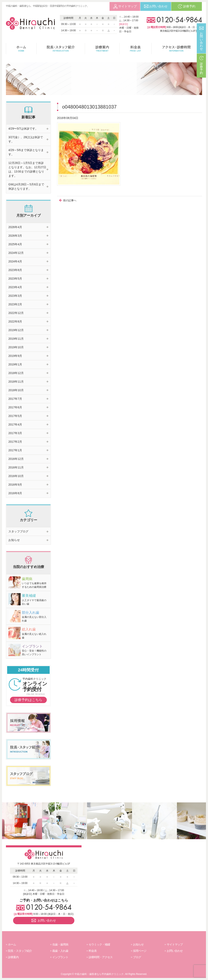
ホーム (12, 944)
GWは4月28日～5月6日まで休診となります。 (26, 186)
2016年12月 (16, 459)
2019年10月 (16, 347)
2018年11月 (16, 382)
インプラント (60, 957)
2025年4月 (15, 244)
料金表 (93, 951)
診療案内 (13, 957)
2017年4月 (15, 424)
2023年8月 (15, 270)
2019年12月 (16, 330)
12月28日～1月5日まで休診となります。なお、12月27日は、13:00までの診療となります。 (27, 169)
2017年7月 (15, 399)
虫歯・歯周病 (60, 944)
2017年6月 (15, 407)
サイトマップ (175, 944)
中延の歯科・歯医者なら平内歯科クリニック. (99, 974)
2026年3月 (15, 236)
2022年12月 (16, 313)
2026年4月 (15, 227)
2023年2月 (15, 304)
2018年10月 (16, 390)
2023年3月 (15, 296)
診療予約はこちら (28, 700)
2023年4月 (15, 287)
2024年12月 (16, 253)
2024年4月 (15, 261)
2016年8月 (15, 493)
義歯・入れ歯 (60, 951)
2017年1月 (15, 450)
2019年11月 (16, 339)
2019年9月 (15, 356)
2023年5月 (15, 279)
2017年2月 (15, 442)
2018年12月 (16, 373)
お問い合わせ (175, 951)
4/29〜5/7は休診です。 (23, 129)
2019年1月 (15, 364)
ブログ (137, 957)
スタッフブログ (18, 531)
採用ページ (140, 951)
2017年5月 (15, 416)
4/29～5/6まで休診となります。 (26, 152)
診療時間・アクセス (101, 957)
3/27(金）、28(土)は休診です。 (26, 139)
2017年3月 (15, 433)
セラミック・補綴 (99, 944)
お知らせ (14, 540)
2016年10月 (16, 476)
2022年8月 (15, 321)
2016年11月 (16, 467)
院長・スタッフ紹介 (20, 951)
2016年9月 (15, 485)
